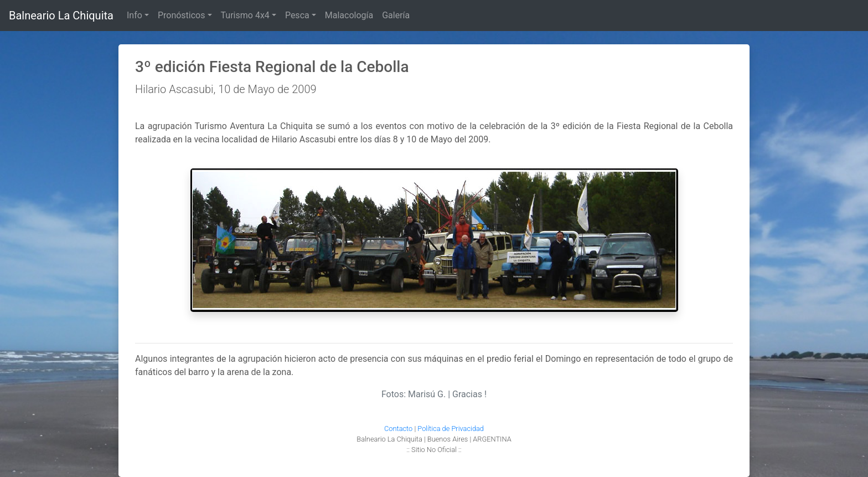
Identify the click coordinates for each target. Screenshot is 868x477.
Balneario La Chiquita (61, 16)
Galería (396, 15)
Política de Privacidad (451, 429)
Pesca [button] (297, 15)
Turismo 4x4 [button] (245, 15)
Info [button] (135, 15)
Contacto (398, 429)
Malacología (349, 15)
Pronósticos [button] (182, 15)
